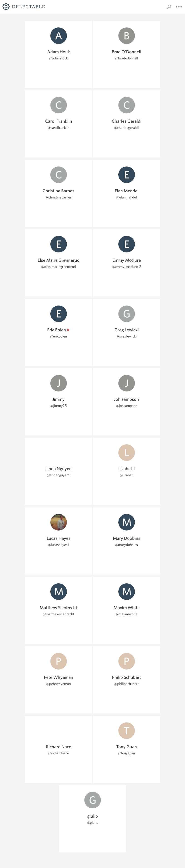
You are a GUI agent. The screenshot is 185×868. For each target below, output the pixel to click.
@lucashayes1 (58, 545)
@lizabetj (127, 475)
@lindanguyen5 (59, 475)
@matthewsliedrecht (58, 614)
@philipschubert (127, 684)
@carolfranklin (58, 128)
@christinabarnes (59, 197)
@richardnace (58, 753)
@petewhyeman (58, 684)
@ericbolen (58, 336)
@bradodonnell (127, 58)
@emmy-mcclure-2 (127, 267)
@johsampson (127, 406)
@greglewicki (127, 336)
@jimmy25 (59, 406)
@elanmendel (127, 197)
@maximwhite (127, 614)
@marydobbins (127, 545)
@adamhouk (58, 58)
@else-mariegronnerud (58, 267)
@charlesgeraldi (127, 128)
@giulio (93, 823)
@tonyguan (127, 753)
